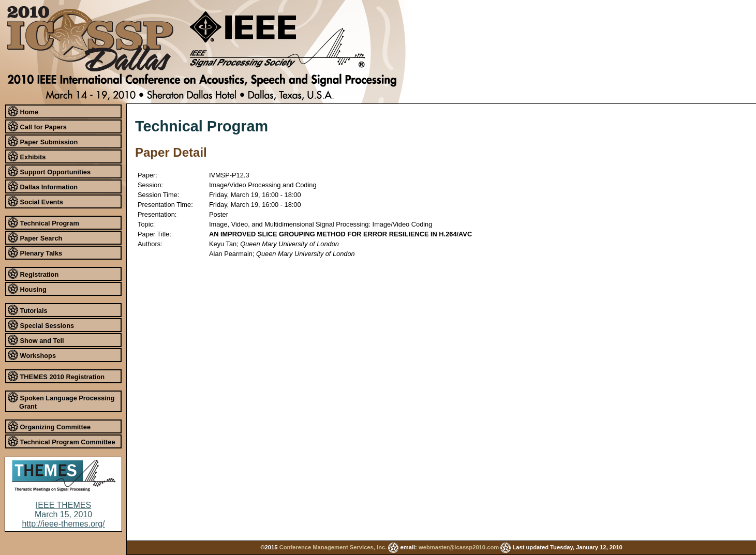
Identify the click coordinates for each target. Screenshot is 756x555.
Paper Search (35, 237)
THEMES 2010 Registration (56, 376)
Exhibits (27, 156)
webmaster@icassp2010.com (459, 547)
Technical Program (43, 222)
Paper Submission (43, 141)
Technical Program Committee (62, 441)
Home (23, 111)
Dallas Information (43, 186)
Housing (27, 289)
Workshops (32, 355)
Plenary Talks (35, 252)
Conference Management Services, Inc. (333, 547)
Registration (33, 274)
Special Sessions (41, 325)
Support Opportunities (49, 171)
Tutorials (28, 310)
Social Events (35, 201)
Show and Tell (36, 340)
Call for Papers (37, 126)
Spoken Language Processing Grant (61, 401)
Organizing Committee (49, 426)
